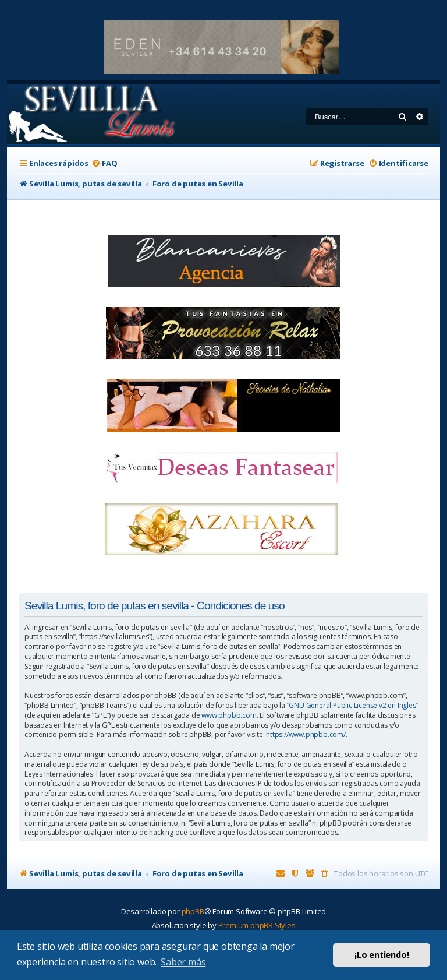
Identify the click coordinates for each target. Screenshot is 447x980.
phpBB (193, 911)
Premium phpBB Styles (257, 925)
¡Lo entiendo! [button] (382, 955)
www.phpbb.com (229, 715)
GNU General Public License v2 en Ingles (352, 706)
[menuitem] (104, 163)
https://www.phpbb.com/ (306, 735)
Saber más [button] (183, 962)
